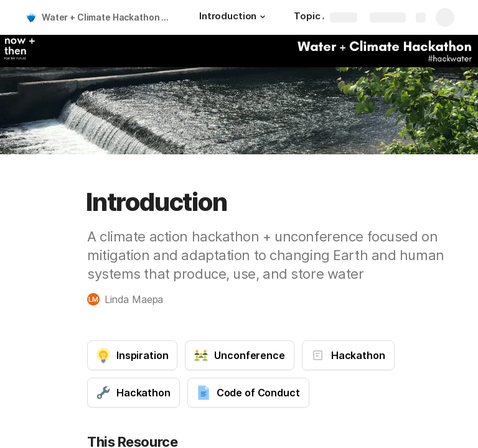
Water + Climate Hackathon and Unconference (108, 17)
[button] (263, 17)
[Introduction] (234, 17)
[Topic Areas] (322, 17)
